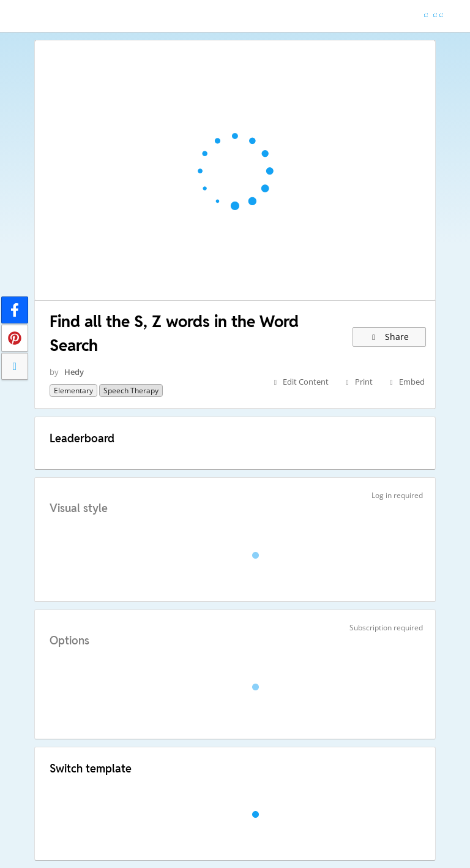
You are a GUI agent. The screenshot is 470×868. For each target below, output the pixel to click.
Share (390, 337)
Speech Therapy (131, 391)
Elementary (73, 391)
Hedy (74, 372)
